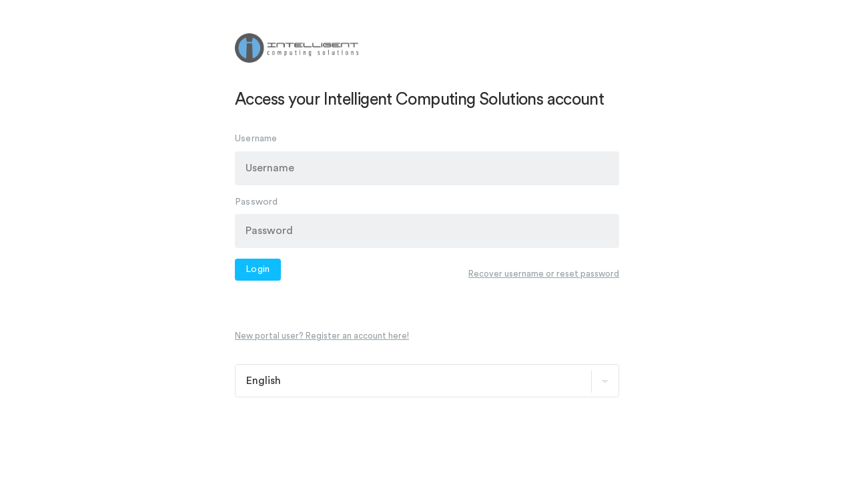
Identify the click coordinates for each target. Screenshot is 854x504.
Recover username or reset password (544, 273)
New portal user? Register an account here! (322, 336)
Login (258, 269)
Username (256, 139)
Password (257, 201)
